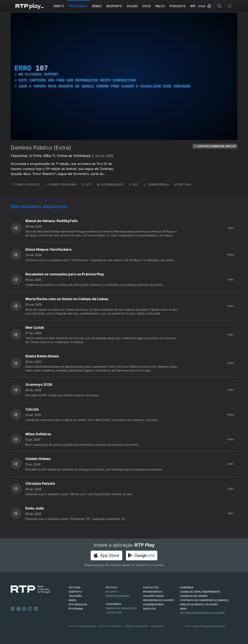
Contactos (114, 613)
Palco (160, 6)
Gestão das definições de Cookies (202, 613)
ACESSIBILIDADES (110, 184)
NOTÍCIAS (75, 587)
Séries (97, 6)
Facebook (13, 609)
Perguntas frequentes (121, 608)
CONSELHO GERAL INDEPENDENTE (200, 592)
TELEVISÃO (75, 596)
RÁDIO (73, 600)
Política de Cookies (110, 626)
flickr (36, 609)
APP (193, 6)
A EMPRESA (187, 587)
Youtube (30, 609)
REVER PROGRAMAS (118, 596)
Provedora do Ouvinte (158, 600)
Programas (78, 6)
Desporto (114, 6)
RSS (133, 184)
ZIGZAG (132, 6)
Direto (59, 6)
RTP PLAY (112, 587)
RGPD (183, 609)
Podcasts (177, 6)
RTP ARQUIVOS (78, 604)
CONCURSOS (114, 604)
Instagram (24, 609)
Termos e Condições (136, 626)
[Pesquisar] (219, 6)
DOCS (147, 6)
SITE (87, 184)
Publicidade (158, 626)
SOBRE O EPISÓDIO (25, 184)
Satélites (149, 609)
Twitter (19, 609)
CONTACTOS (151, 587)
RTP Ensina (76, 609)
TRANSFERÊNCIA (156, 184)
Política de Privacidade (82, 626)
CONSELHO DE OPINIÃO (194, 596)
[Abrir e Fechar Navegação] (229, 6)
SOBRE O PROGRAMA (61, 184)
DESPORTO (75, 592)
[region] (124, 76)
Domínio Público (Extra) (41, 148)
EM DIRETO (112, 592)
